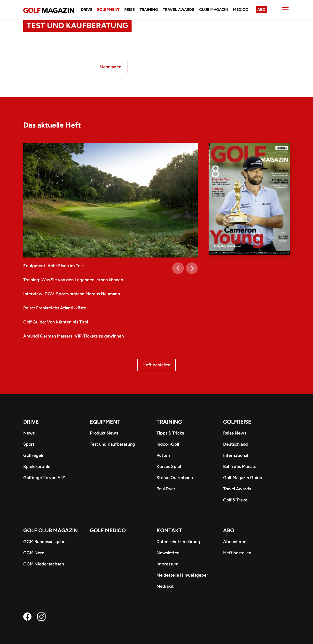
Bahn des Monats (240, 467)
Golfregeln (34, 455)
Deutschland (235, 444)
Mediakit (165, 586)
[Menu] (285, 10)
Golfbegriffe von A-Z (44, 478)
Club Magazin (214, 10)
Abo (261, 10)
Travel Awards (179, 10)
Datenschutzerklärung (178, 542)
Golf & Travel (236, 500)
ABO (229, 530)
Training (149, 10)
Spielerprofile (37, 467)
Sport (29, 444)
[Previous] (178, 268)
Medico (241, 10)
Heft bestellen (156, 365)
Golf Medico (108, 530)
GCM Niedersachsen (44, 564)
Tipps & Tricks (170, 433)
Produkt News (104, 433)
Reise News (235, 433)
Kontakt (169, 530)
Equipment (108, 10)
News (29, 433)
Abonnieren (235, 542)
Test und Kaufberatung (112, 444)
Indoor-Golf (168, 444)
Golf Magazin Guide (243, 478)
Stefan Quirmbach (175, 478)
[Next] (192, 268)
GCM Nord (34, 553)
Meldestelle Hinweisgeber (182, 575)
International (236, 455)
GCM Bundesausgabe (44, 542)
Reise (129, 10)
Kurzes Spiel (169, 467)
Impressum (168, 564)
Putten (163, 455)
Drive (87, 10)
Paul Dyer (166, 489)
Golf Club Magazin (51, 530)
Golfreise (237, 422)
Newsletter (168, 553)
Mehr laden (110, 67)
